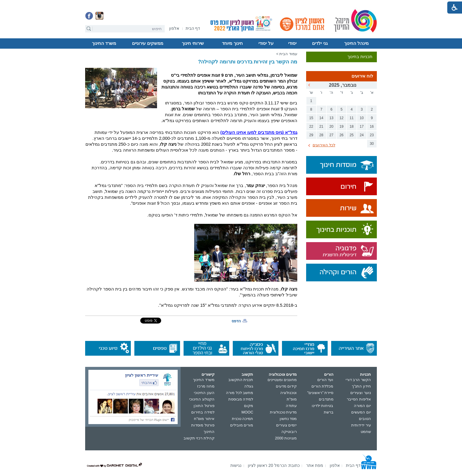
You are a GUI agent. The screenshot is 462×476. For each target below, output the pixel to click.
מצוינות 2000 (286, 438)
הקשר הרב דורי (358, 380)
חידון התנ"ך (361, 386)
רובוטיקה (289, 432)
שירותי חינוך (193, 43)
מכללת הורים (322, 386)
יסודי (292, 43)
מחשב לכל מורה (240, 393)
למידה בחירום (203, 412)
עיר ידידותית (361, 425)
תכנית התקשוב (241, 380)
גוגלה (249, 386)
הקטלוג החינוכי (202, 399)
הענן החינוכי (204, 393)
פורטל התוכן (204, 406)
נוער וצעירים (361, 393)
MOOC (247, 412)
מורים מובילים (242, 425)
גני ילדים (320, 43)
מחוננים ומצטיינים (282, 380)
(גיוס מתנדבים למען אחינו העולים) (259, 132)
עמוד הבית (288, 54)
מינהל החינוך (356, 43)
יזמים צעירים (287, 425)
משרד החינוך (104, 43)
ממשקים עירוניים (147, 43)
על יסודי (266, 43)
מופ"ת (292, 399)
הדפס (236, 321)
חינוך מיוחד (232, 43)
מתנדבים (326, 399)
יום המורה (362, 406)
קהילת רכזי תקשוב (199, 438)
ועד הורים (325, 380)
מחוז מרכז (206, 386)
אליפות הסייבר (359, 399)
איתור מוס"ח (204, 419)
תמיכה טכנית (243, 419)
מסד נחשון (288, 419)
